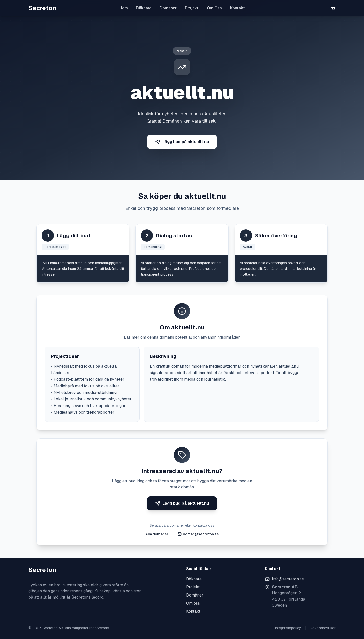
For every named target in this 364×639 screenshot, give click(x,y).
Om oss (193, 603)
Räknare (144, 8)
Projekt (192, 8)
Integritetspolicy (288, 628)
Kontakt (237, 8)
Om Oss (214, 8)
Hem (124, 8)
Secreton (42, 8)
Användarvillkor (323, 628)
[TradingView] (333, 8)
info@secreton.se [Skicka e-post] (288, 579)
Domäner (168, 8)
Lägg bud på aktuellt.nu (182, 142)
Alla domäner (157, 534)
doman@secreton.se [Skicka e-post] (201, 534)
